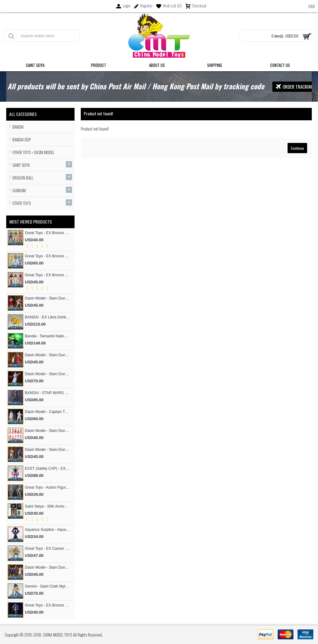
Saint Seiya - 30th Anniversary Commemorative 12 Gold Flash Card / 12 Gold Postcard (47, 506)
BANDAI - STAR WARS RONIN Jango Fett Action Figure (47, 393)
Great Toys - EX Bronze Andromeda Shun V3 (47, 275)
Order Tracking (295, 87)
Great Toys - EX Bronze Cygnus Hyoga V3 (47, 256)
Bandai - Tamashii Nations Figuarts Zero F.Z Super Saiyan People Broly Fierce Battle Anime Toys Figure (47, 336)
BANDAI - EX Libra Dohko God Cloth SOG (47, 317)
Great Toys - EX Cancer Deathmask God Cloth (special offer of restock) (47, 549)
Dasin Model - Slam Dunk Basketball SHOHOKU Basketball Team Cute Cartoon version (47, 431)
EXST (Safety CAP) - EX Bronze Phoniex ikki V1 (47, 469)
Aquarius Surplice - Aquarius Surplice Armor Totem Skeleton (47, 530)
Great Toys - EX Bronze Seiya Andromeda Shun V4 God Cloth (47, 605)
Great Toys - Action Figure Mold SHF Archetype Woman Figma (47, 487)
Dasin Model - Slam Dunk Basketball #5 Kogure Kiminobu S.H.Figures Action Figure (47, 298)
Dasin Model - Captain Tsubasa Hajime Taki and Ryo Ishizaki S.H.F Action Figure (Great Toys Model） (47, 412)
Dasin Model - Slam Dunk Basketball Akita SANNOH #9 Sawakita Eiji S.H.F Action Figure (47, 374)
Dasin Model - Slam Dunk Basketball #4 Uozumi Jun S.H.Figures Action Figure (47, 567)
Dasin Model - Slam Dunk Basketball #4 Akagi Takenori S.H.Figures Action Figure (47, 355)
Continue (297, 148)
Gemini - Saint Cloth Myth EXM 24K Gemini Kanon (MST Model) (47, 586)
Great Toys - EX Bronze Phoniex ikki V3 (47, 233)
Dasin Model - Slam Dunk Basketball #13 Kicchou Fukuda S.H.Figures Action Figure (47, 450)
